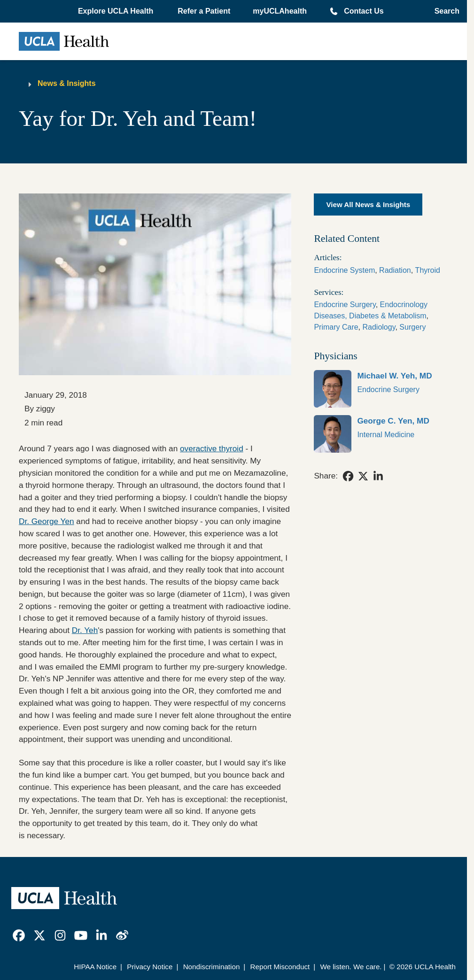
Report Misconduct (280, 967)
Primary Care (336, 327)
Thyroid (428, 270)
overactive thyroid (212, 448)
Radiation (395, 270)
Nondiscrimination (212, 967)
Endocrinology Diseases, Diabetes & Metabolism (371, 310)
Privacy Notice (150, 967)
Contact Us (364, 11)
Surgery (412, 327)
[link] (381, 389)
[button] (117, 11)
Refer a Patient (204, 11)
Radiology (379, 327)
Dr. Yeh (85, 630)
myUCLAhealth (280, 11)
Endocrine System (344, 270)
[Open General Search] (444, 11)
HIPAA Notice (95, 967)
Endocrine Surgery (345, 305)
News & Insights (67, 83)
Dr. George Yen (47, 521)
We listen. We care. (351, 967)
